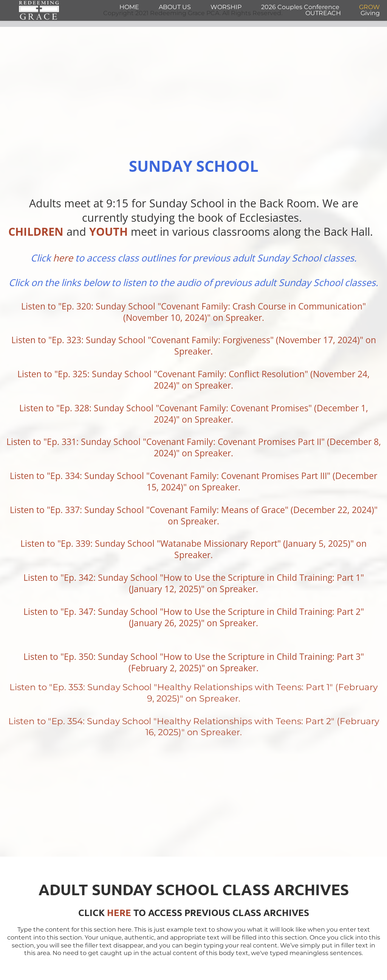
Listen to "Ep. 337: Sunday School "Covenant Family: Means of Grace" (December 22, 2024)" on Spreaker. (195, 515)
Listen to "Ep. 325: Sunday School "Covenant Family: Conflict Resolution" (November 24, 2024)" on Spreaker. (195, 380)
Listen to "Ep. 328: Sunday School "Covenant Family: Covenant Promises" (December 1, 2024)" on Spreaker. (195, 414)
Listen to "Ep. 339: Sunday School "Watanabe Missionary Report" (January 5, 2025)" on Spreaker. (195, 549)
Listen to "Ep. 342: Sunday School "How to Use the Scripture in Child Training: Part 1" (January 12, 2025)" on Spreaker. (195, 583)
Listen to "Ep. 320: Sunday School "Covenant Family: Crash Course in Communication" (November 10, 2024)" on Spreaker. (195, 312)
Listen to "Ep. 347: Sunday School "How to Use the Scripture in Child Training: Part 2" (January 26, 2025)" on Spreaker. (195, 617)
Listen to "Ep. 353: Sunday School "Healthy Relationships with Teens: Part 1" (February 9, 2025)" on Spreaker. (195, 693)
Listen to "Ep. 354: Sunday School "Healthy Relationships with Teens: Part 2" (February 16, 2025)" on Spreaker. (195, 727)
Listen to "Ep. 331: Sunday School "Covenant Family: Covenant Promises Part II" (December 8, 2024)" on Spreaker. (195, 447)
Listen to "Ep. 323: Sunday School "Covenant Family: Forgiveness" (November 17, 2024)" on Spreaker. (195, 345)
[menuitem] (129, 7)
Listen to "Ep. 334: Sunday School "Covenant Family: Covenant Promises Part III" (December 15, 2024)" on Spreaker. (195, 481)
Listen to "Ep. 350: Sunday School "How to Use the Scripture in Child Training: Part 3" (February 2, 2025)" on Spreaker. (195, 662)
